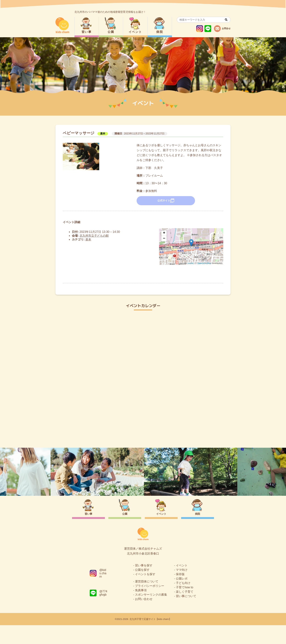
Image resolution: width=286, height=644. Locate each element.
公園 (111, 32)
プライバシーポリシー (150, 605)
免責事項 (141, 609)
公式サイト (166, 201)
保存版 (180, 593)
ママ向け (182, 589)
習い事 (87, 32)
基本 (103, 133)
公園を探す (142, 589)
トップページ (143, 432)
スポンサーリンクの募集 (151, 613)
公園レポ (182, 597)
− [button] (164, 239)
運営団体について (147, 600)
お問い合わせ (144, 618)
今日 (225, 325)
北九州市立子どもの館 (94, 236)
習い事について (186, 615)
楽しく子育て (185, 610)
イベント (135, 32)
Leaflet (191, 263)
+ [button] (164, 233)
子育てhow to (184, 606)
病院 (160, 32)
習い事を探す (144, 584)
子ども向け (183, 602)
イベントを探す (145, 593)
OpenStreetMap (204, 263)
